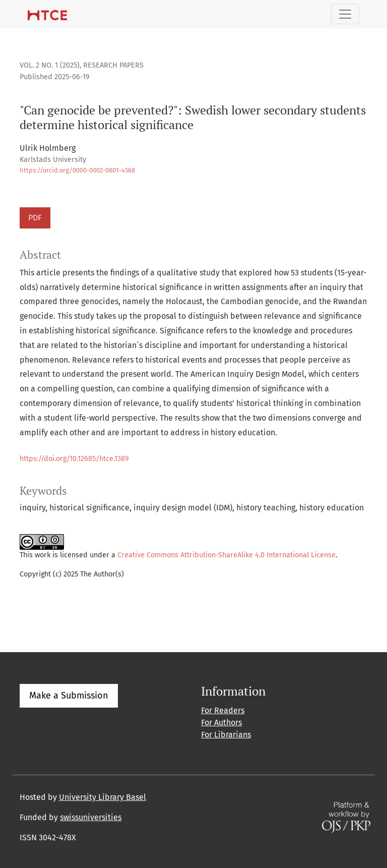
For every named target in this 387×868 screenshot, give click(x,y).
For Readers (223, 710)
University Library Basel (103, 797)
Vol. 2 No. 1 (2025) (50, 65)
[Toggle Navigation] (345, 14)
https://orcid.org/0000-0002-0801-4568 (77, 170)
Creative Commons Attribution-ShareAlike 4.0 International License (227, 555)
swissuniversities (91, 817)
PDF (35, 218)
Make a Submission (69, 696)
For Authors (221, 722)
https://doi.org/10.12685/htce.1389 (74, 459)
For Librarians (226, 735)
